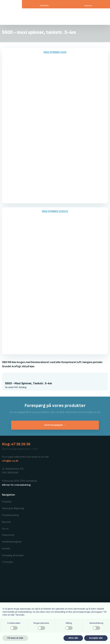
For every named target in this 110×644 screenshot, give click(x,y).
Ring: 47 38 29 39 (16, 444)
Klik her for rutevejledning (16, 485)
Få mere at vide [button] (15, 638)
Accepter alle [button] (96, 638)
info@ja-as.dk (10, 461)
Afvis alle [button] (73, 638)
